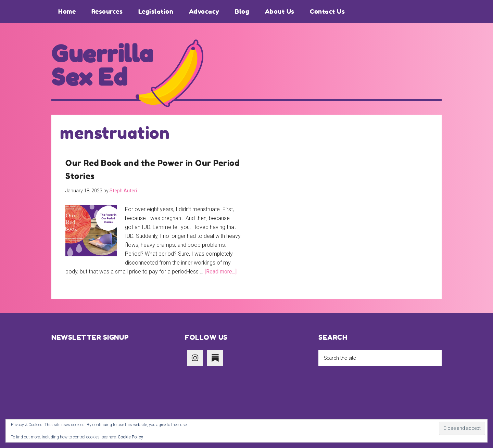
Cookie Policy (130, 437)
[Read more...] (221, 272)
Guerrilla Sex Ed (102, 66)
